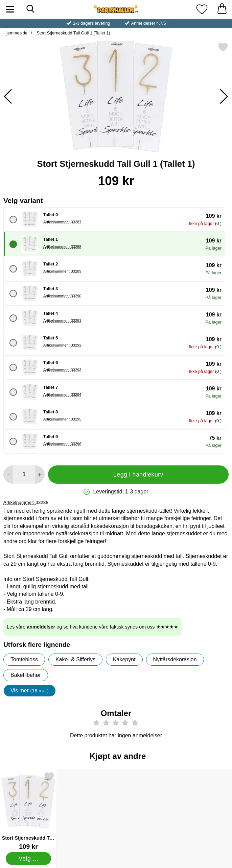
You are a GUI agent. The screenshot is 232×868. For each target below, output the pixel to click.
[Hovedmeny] (10, 9)
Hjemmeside (15, 33)
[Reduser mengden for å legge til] (8, 475)
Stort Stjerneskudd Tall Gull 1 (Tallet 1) (73, 33)
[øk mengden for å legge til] (40, 475)
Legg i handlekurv (138, 475)
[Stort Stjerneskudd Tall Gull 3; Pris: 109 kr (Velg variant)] (28, 811)
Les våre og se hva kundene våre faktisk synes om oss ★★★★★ (92, 627)
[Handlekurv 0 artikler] (222, 9)
